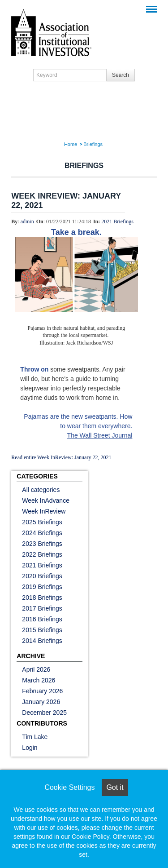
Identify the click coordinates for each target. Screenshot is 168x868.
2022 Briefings (42, 554)
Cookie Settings (69, 787)
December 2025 (44, 713)
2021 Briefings (117, 221)
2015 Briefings (42, 630)
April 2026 (36, 669)
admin (27, 221)
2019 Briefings (42, 587)
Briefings (93, 144)
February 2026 (42, 691)
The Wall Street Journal (100, 435)
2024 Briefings (42, 533)
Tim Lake (35, 737)
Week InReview (44, 511)
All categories (41, 490)
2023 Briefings (42, 544)
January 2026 (41, 702)
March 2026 (39, 680)
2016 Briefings (42, 619)
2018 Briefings (42, 598)
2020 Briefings (42, 576)
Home (71, 144)
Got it (115, 787)
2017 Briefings (42, 608)
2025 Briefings (42, 522)
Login (30, 748)
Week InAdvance (46, 500)
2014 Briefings (42, 641)
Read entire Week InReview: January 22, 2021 (61, 457)
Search (121, 75)
